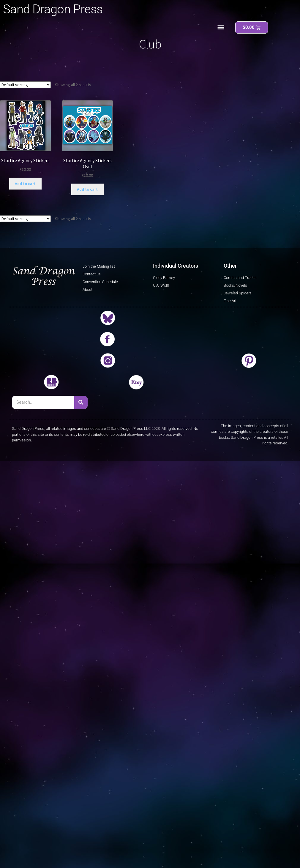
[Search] (81, 402)
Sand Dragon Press (53, 9)
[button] (221, 27)
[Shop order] (25, 85)
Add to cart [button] (25, 184)
